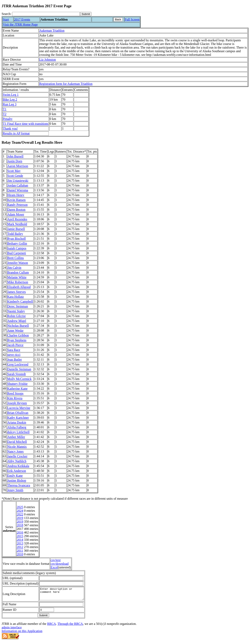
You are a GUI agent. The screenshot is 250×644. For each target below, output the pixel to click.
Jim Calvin (14, 268)
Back (118, 19)
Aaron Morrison (18, 166)
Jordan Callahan (18, 185)
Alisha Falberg (17, 427)
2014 (20, 540)
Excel (54, 567)
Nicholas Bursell (18, 326)
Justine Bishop (17, 480)
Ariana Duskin (17, 422)
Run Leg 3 (10, 104)
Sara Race (14, 350)
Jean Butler (15, 359)
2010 (20, 554)
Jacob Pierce (15, 345)
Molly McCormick (19, 379)
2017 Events (22, 19)
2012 (20, 547)
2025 (20, 507)
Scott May (14, 171)
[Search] (46, 14)
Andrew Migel (17, 321)
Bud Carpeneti (17, 253)
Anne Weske (15, 330)
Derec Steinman (18, 306)
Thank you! (10, 128)
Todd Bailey (15, 234)
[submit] (86, 14)
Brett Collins (16, 258)
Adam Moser (16, 214)
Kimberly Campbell (20, 301)
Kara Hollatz (16, 297)
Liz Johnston (48, 60)
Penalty (8, 119)
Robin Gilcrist (16, 316)
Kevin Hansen (16, 200)
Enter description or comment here (64, 595)
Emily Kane (15, 476)
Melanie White (17, 277)
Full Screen (132, 19)
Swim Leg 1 (11, 95)
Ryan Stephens (17, 340)
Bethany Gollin (17, 243)
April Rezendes (17, 219)
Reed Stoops (15, 393)
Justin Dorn (15, 161)
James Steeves (17, 292)
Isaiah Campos (17, 248)
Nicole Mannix (17, 447)
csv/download (60, 564)
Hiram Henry (16, 195)
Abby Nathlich (17, 461)
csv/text (56, 560)
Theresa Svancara (19, 485)
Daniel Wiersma (18, 190)
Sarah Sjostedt (17, 374)
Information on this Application (22, 633)
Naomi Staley (16, 311)
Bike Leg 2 (10, 99)
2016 (20, 532)
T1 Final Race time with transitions (26, 124)
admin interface (12, 630)
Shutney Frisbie (17, 384)
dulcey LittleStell (18, 432)
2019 (20, 518)
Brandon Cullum (18, 272)
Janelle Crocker (17, 456)
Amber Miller (16, 437)
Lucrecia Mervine (19, 408)
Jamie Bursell (16, 229)
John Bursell (15, 156)
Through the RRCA (70, 626)
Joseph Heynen (17, 403)
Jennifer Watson (18, 263)
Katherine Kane (17, 389)
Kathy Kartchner (18, 418)
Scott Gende (15, 176)
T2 (5, 114)
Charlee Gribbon (18, 335)
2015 (20, 536)
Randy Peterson (17, 205)
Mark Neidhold (17, 224)
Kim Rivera (15, 398)
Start (6, 19)
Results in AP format (16, 133)
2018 (20, 525)
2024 (20, 511)
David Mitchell (17, 442)
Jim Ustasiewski (18, 181)
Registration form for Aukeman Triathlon (66, 84)
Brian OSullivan (18, 413)
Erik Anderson (17, 471)
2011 (20, 551)
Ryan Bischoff (17, 239)
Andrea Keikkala (18, 466)
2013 (20, 543)
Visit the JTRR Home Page (20, 24)
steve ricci (14, 355)
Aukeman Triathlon (52, 31)
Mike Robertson (18, 282)
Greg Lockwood (18, 364)
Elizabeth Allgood (19, 287)
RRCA (52, 626)
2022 (20, 514)
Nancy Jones (15, 451)
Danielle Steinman (19, 369)
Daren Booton (16, 210)
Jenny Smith (15, 490)
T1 (5, 109)
